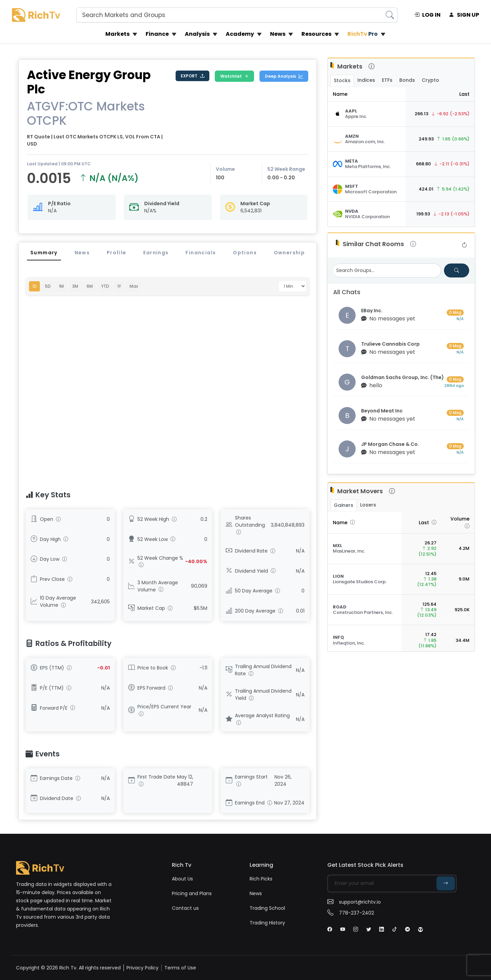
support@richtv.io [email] (354, 902)
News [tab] (82, 253)
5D (48, 286)
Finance (157, 34)
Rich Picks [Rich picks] (261, 879)
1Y (119, 286)
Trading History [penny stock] (267, 923)
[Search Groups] (387, 270)
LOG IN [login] (427, 15)
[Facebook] (330, 929)
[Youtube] (343, 929)
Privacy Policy (143, 968)
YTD (105, 286)
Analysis (197, 34)
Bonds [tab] (407, 80)
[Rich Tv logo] (36, 15)
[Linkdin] (382, 929)
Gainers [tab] (344, 505)
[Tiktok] (395, 929)
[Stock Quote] (367, 114)
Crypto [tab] (430, 80)
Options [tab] (245, 253)
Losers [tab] (368, 505)
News (278, 34)
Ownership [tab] (289, 253)
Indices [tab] (366, 80)
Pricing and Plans (192, 893)
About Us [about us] (182, 879)
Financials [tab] (201, 253)
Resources (316, 34)
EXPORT (192, 76)
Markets (117, 34)
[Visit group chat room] (401, 315)
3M (75, 286)
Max (134, 286)
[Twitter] (369, 929)
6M (90, 286)
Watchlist (234, 76)
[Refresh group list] (464, 245)
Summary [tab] (44, 253)
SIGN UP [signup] (464, 15)
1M (61, 286)
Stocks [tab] (342, 80)
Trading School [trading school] (267, 908)
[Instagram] (356, 929)
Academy (240, 34)
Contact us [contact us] (185, 908)
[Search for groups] (457, 270)
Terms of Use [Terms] (180, 968)
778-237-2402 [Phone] (351, 913)
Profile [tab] (117, 253)
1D (34, 286)
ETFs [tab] (387, 80)
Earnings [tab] (156, 253)
